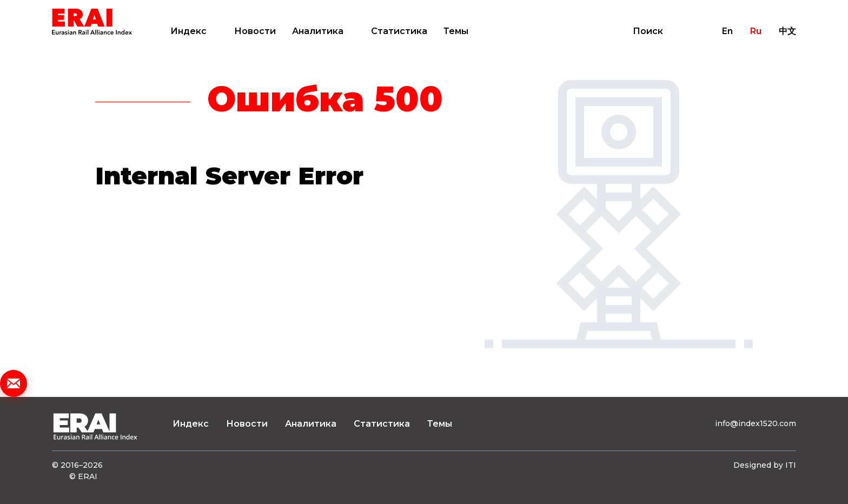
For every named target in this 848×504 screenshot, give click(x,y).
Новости (255, 31)
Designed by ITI (765, 465)
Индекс (188, 31)
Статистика (399, 31)
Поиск (648, 31)
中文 (787, 31)
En (727, 31)
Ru (756, 31)
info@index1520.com (756, 423)
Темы (456, 31)
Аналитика (318, 31)
